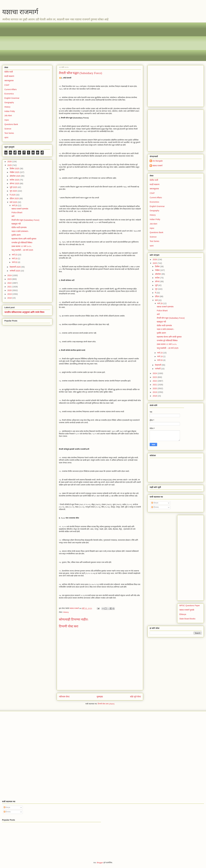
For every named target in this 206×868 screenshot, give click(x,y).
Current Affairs (11, 89)
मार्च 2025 (14, 202)
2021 (10, 287)
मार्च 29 (15, 205)
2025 (10, 165)
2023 (10, 279)
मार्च (156, 300)
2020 (10, 290)
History (66, 612)
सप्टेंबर (158, 278)
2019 (10, 294)
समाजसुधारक (9, 81)
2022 (10, 283)
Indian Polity (10, 111)
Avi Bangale (158, 161)
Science (8, 129)
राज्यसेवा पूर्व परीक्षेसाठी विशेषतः (22, 243)
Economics (9, 94)
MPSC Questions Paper (190, 605)
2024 (10, 275)
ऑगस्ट (158, 281)
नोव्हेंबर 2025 (15, 172)
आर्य (13, 216)
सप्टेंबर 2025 (15, 180)
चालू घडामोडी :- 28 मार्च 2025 (22, 250)
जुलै (156, 285)
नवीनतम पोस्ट (64, 697)
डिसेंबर (158, 266)
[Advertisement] (87, 42)
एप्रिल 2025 (14, 198)
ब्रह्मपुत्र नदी (16, 224)
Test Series (9, 133)
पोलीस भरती (9, 72)
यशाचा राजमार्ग (20, 12)
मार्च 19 (15, 259)
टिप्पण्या (155, 507)
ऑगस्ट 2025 (15, 184)
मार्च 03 (15, 262)
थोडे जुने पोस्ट (135, 697)
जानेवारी (158, 369)
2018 (10, 298)
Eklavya (183, 614)
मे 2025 (13, 195)
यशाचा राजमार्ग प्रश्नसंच (20, 209)
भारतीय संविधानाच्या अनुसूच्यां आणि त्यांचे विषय (24, 312)
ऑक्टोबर (158, 274)
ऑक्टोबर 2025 (15, 176)
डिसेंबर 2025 (15, 169)
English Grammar (12, 98)
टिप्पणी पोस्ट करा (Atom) (106, 704)
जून (156, 289)
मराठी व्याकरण (9, 76)
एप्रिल (157, 296)
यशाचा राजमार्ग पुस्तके (187, 610)
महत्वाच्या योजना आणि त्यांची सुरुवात (24, 239)
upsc (6, 137)
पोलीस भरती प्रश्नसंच (19, 227)
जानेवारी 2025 (15, 271)
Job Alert (8, 116)
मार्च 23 (15, 255)
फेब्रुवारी (158, 365)
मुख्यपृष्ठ (100, 697)
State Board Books (187, 619)
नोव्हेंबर (158, 270)
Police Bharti (17, 213)
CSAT (7, 85)
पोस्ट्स (155, 503)
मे (156, 293)
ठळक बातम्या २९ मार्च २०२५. (22, 246)
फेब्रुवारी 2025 (15, 267)
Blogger (100, 863)
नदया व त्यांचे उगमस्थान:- (20, 231)
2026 (10, 162)
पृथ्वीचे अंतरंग (16, 235)
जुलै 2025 (14, 187)
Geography (9, 102)
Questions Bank (11, 124)
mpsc (7, 120)
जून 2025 (14, 191)
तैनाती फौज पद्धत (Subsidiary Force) (25, 220)
